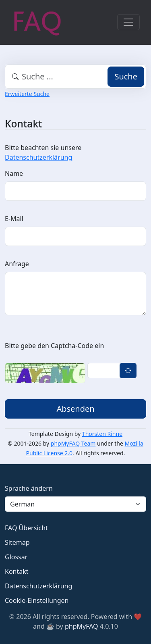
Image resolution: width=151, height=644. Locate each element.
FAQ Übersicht (26, 528)
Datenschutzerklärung (38, 157)
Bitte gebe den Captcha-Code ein (54, 346)
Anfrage (17, 264)
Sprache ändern (29, 488)
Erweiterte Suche (27, 94)
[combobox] (75, 77)
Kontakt (17, 571)
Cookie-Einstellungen (37, 600)
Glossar (16, 557)
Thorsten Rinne (102, 434)
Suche (126, 76)
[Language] (75, 504)
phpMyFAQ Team (73, 443)
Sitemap (17, 542)
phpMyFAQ (82, 626)
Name (14, 173)
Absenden (75, 409)
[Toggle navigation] (128, 22)
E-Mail (14, 219)
